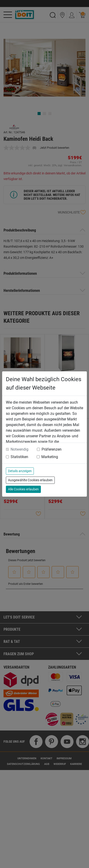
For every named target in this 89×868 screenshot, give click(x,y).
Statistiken (19, 457)
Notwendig (19, 449)
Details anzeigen (20, 471)
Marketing (50, 457)
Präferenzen (52, 449)
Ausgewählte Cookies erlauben (30, 480)
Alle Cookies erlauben (23, 489)
